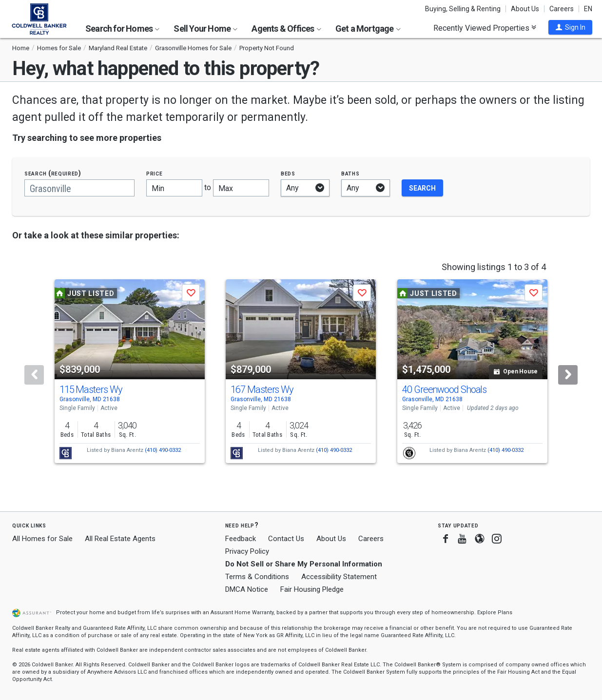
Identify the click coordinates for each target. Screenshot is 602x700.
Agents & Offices (286, 29)
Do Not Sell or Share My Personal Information (304, 564)
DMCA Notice (247, 589)
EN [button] (588, 9)
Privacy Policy (247, 551)
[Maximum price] (241, 188)
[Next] (568, 375)
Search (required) (53, 173)
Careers (562, 9)
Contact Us (286, 539)
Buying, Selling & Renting (463, 9)
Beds (288, 173)
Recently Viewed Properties (485, 28)
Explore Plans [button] (495, 612)
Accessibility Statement (339, 577)
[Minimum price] (174, 188)
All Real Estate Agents (120, 539)
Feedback (241, 539)
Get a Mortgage (368, 29)
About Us (525, 9)
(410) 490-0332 (163, 450)
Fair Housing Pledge (312, 589)
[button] (570, 27)
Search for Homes (122, 29)
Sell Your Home (205, 29)
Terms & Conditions (257, 577)
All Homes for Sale (42, 539)
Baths (350, 173)
